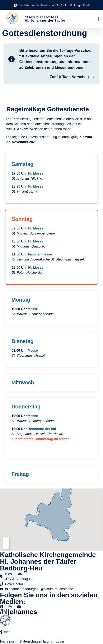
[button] (99, 19)
